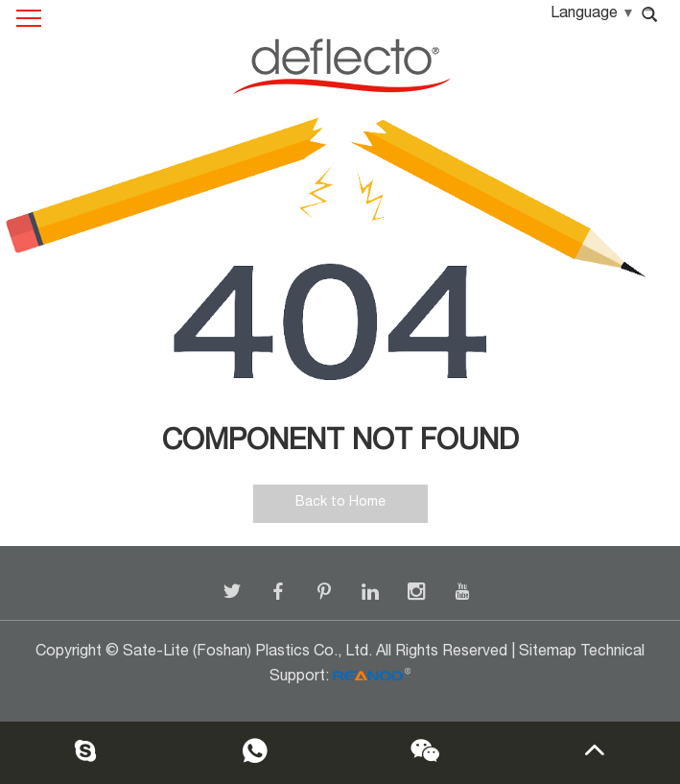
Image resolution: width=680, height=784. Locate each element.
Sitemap (548, 653)
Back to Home (340, 503)
